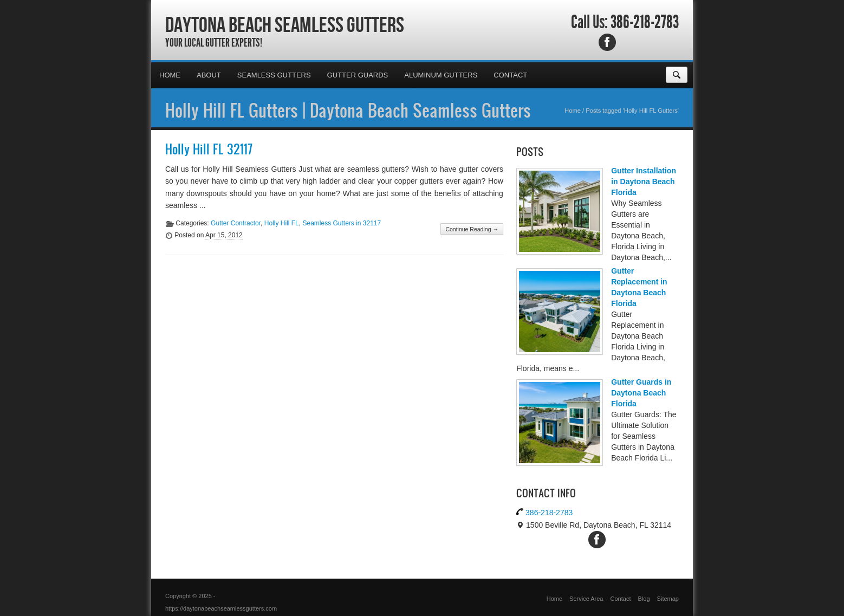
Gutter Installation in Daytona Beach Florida (644, 181)
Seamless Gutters (274, 75)
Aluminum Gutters (441, 75)
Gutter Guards (358, 75)
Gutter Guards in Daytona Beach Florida (641, 393)
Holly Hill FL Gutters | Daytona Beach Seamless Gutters (348, 110)
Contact (510, 75)
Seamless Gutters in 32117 (342, 223)
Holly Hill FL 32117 (209, 149)
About (209, 75)
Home (170, 75)
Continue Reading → (472, 229)
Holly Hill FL (282, 223)
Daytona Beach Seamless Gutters (285, 24)
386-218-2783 (645, 22)
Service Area (586, 599)
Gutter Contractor (236, 223)
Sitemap (668, 599)
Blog (644, 599)
